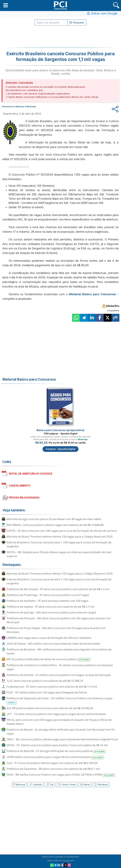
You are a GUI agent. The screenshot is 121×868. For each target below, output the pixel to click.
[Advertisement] (60, 37)
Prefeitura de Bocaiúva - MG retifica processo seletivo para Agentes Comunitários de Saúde (59, 651)
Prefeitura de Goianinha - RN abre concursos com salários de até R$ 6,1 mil (53, 769)
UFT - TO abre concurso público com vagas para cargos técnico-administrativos (56, 714)
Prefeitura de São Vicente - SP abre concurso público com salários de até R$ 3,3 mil (58, 589)
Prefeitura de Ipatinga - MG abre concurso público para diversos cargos (51, 612)
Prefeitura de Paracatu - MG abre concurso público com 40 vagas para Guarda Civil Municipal (59, 620)
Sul (50, 785)
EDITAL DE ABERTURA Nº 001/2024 (30, 474)
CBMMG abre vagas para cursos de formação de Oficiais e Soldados (49, 638)
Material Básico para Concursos (92, 294)
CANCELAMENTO (20, 486)
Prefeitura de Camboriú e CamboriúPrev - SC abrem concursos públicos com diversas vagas (60, 667)
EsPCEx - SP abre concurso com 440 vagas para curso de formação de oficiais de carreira (62, 531)
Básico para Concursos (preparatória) (60, 430)
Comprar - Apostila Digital (60, 449)
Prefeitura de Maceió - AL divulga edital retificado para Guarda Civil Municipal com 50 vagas (61, 731)
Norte (85, 785)
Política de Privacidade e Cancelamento (61, 857)
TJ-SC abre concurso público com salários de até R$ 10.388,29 (45, 681)
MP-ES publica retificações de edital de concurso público (49, 659)
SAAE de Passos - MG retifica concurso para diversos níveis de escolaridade (53, 644)
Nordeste (101, 785)
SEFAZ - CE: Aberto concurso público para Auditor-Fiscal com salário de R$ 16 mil (57, 745)
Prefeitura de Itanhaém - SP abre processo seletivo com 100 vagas (48, 601)
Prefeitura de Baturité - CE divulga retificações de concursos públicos (56, 751)
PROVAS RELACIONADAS (24, 498)
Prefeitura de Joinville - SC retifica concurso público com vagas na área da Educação (59, 675)
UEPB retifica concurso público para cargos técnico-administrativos (55, 757)
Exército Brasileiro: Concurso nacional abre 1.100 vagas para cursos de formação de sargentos (59, 544)
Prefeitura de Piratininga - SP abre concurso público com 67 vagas (48, 595)
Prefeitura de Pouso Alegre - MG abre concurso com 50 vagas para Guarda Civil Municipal (56, 630)
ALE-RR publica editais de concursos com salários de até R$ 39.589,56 (50, 708)
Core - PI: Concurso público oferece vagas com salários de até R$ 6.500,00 (52, 763)
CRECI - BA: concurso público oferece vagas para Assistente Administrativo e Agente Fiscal (62, 739)
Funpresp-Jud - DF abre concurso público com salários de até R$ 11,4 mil (52, 687)
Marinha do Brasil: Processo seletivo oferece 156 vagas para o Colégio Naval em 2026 (60, 536)
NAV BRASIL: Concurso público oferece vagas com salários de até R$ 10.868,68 (55, 525)
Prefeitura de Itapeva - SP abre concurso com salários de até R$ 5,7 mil (50, 607)
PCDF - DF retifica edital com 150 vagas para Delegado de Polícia (47, 692)
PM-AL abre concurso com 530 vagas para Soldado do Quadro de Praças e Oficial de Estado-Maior (59, 722)
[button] (6, 5)
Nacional (19, 784)
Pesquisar (77, 23)
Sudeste (36, 785)
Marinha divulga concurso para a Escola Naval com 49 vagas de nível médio (54, 519)
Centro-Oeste (67, 785)
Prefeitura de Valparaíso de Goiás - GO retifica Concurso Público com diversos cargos (60, 700)
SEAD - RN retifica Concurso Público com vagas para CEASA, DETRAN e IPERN (61, 775)
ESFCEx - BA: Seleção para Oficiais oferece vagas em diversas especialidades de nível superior (59, 554)
